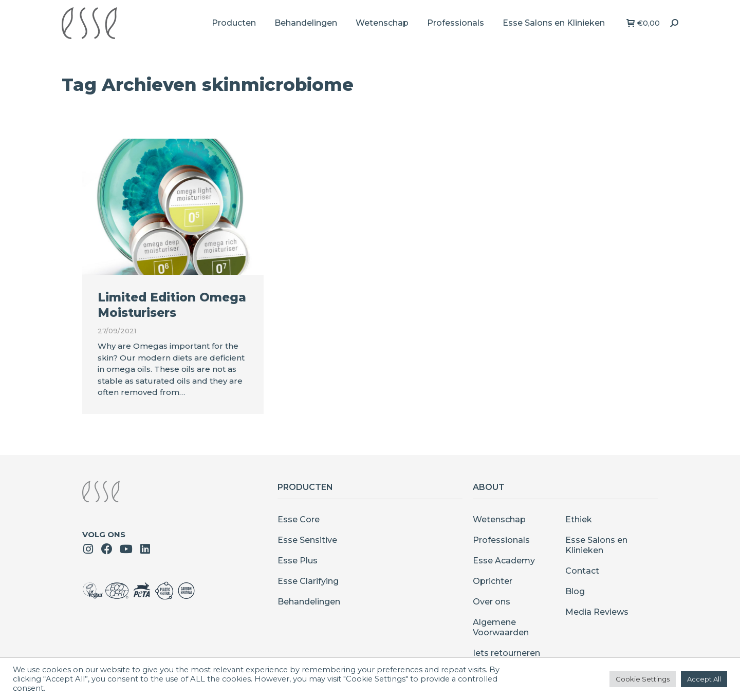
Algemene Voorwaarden (501, 627)
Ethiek (579, 519)
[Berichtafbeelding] (173, 207)
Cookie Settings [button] (643, 679)
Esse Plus (298, 561)
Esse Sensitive (307, 540)
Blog (575, 591)
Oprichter (493, 581)
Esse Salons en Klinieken (596, 545)
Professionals (501, 540)
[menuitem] (234, 23)
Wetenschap (499, 519)
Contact (582, 571)
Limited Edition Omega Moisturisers (172, 305)
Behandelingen (309, 602)
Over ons (492, 602)
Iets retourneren (506, 653)
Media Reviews (597, 612)
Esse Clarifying (308, 581)
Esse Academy (504, 561)
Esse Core (299, 519)
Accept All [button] (704, 679)
